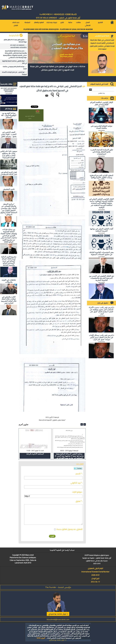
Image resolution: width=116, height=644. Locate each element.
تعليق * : (79, 501)
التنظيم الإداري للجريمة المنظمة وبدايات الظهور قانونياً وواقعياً (102, 176)
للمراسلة (27, 22)
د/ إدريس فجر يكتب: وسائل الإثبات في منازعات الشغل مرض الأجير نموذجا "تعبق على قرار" (101, 337)
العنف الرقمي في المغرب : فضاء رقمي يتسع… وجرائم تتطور (9, 134)
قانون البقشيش (9, 189)
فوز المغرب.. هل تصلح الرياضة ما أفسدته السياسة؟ (14, 73)
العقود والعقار (39, 22)
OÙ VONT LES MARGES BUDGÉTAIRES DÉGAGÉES (18, 46)
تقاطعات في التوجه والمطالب (9, 281)
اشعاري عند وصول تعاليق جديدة (69, 529)
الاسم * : (79, 474)
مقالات (78, 22)
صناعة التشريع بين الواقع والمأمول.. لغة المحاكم (9, 115)
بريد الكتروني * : (76, 483)
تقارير (62, 22)
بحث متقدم (102, 93)
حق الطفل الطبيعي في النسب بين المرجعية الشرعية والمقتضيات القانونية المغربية (101, 278)
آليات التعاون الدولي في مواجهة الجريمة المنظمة (101, 230)
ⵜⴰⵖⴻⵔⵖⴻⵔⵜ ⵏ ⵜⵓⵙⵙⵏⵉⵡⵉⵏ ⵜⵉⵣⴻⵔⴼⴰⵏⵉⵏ (58, 14)
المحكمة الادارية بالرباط (35, 454)
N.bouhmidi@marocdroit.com (58, 619)
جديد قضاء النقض (16, 24)
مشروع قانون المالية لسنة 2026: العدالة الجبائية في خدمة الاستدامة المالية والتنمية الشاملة (9, 261)
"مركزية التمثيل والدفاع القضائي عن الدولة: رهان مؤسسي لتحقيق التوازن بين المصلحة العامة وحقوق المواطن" (9, 209)
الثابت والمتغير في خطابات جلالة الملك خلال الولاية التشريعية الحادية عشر (9, 300)
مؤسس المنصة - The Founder (58, 587)
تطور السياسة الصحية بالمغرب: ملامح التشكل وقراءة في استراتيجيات (102, 152)
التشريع (100, 22)
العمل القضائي (88, 24)
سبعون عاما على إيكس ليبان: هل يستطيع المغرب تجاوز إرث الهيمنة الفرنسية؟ (9, 154)
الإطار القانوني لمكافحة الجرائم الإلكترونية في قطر (14, 62)
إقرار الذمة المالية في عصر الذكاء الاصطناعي (9, 173)
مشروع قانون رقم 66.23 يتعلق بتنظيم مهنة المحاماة (15, 41)
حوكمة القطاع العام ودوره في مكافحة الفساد (15, 68)
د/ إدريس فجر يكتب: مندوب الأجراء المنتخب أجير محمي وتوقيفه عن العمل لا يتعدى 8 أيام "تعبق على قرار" (101, 311)
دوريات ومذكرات (52, 22)
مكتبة (70, 22)
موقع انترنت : (77, 492)
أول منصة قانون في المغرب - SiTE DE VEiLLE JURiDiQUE (58, 18)
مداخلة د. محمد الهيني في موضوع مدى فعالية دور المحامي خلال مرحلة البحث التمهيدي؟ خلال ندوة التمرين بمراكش (58, 68)
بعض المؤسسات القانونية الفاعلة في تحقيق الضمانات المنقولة (101, 253)
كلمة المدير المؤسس (102, 36)
